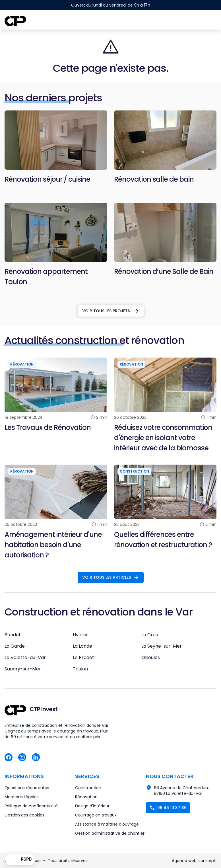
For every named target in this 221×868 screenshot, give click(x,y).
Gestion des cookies (24, 815)
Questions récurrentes (27, 788)
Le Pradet (83, 657)
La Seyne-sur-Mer (162, 646)
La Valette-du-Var (25, 657)
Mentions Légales (22, 797)
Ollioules (151, 657)
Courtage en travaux (96, 815)
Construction (88, 788)
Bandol (12, 635)
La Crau (150, 635)
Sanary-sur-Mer (23, 669)
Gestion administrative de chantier (110, 833)
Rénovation (86, 797)
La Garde (15, 646)
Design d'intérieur (92, 806)
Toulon (80, 669)
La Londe (82, 646)
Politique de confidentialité (31, 806)
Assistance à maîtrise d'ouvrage (107, 824)
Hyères (81, 635)
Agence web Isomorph (194, 861)
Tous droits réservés (68, 861)
